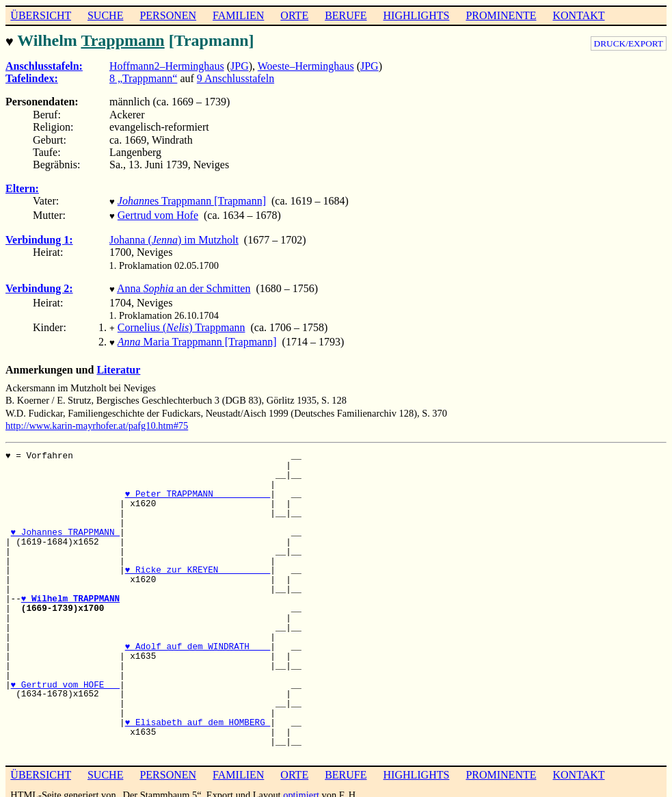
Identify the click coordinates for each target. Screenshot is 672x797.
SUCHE (105, 15)
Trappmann (122, 40)
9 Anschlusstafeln (236, 77)
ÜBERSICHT (41, 15)
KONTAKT (578, 15)
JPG (240, 65)
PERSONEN (168, 15)
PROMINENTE (501, 15)
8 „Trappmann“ (143, 77)
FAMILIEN (238, 15)
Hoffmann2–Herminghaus (167, 65)
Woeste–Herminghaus (306, 65)
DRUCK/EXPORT (629, 43)
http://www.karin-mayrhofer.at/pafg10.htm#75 (97, 417)
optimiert (301, 787)
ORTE (294, 15)
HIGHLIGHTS (417, 15)
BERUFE (346, 15)
